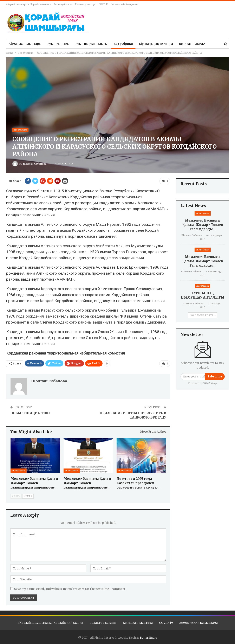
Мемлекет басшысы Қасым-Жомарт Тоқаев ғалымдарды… (203, 225)
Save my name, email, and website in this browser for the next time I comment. (70, 589)
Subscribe (215, 377)
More (183, 44)
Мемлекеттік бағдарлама (125, 4)
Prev (16, 496)
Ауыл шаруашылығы (92, 44)
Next (28, 496)
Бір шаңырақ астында (156, 44)
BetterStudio (148, 637)
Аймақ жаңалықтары (25, 44)
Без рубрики (123, 44)
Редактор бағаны (63, 4)
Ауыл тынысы (58, 44)
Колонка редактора (85, 4)
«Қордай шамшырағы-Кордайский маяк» (29, 4)
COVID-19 (103, 4)
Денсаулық (203, 286)
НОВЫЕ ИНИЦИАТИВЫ (30, 413)
